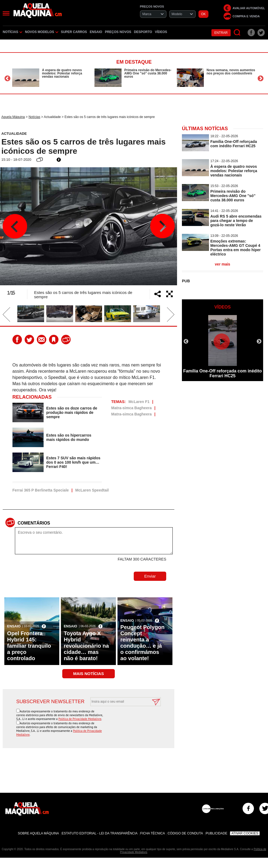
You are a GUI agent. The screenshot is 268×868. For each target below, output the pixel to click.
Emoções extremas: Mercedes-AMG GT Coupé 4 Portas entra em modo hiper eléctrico (236, 248)
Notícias (12, 32)
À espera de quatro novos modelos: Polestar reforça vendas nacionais (62, 73)
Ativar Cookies (245, 833)
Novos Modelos (41, 32)
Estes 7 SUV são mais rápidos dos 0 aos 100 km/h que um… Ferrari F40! (73, 462)
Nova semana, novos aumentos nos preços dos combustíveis (231, 72)
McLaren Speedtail (92, 490)
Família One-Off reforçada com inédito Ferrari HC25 (234, 144)
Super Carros (74, 32)
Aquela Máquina (13, 117)
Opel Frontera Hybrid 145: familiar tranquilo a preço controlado (29, 646)
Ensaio (96, 32)
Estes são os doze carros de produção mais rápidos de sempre (72, 412)
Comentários (34, 523)
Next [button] (261, 78)
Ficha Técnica (153, 833)
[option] (52, 78)
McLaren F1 (139, 402)
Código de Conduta (185, 833)
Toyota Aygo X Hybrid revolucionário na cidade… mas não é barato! (86, 646)
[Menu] (6, 13)
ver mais (223, 264)
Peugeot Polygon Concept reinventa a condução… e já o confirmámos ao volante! (142, 643)
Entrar (221, 33)
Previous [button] (7, 78)
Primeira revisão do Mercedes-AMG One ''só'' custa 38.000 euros (148, 73)
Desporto (143, 32)
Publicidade (217, 833)
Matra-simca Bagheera (131, 408)
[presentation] (120, 719)
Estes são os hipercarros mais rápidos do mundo (69, 437)
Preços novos (118, 32)
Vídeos (161, 32)
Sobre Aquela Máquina (38, 833)
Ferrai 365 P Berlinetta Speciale (41, 490)
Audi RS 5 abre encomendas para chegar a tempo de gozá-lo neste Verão (236, 221)
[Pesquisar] (237, 33)
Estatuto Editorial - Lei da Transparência (100, 833)
